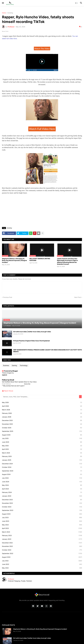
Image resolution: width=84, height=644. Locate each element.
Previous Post (8, 297)
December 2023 (42, 500)
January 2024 (42, 496)
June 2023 (42, 521)
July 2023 (42, 518)
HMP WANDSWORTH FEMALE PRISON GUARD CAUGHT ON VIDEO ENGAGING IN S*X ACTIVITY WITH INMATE (47, 351)
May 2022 (42, 568)
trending (10, 13)
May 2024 (42, 485)
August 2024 (42, 474)
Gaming (14, 365)
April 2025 (42, 449)
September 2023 (42, 510)
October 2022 (42, 550)
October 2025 (42, 428)
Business (6, 365)
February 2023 (42, 536)
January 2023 (42, 539)
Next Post (78, 297)
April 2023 (42, 528)
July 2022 (42, 561)
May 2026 (42, 402)
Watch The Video (42, 48)
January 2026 (42, 417)
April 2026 (42, 406)
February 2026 (42, 413)
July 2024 (42, 478)
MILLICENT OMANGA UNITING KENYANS (40, 259)
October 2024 (42, 467)
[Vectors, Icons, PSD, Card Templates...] (41, 397)
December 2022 (42, 543)
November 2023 (42, 503)
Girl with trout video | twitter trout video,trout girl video (32, 332)
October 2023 (42, 507)
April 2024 (42, 489)
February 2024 (42, 492)
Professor (11, 579)
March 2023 (42, 532)
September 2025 (42, 431)
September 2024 (42, 471)
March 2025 (42, 453)
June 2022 (42, 564)
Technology (24, 365)
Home (4, 13)
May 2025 (42, 446)
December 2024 (42, 464)
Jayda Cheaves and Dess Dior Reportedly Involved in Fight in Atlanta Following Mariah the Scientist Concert (67, 261)
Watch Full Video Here (42, 129)
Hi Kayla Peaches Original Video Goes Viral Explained (31, 341)
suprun (5, 375)
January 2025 (42, 460)
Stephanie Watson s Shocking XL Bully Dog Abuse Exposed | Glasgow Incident (14, 260)
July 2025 (42, 438)
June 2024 (42, 482)
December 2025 (42, 420)
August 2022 (42, 557)
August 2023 (42, 514)
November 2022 (42, 546)
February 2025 (42, 456)
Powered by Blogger (10, 371)
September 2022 (42, 553)
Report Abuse (9, 391)
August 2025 (42, 435)
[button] (3, 3)
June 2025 (42, 442)
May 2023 (42, 525)
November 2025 (42, 424)
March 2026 (42, 410)
